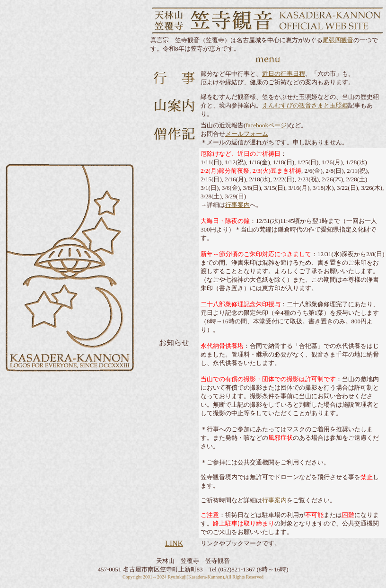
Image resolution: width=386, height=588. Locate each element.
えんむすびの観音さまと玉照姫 (305, 105)
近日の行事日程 (284, 74)
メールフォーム (247, 134)
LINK (174, 543)
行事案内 (237, 205)
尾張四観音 (338, 40)
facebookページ (266, 125)
